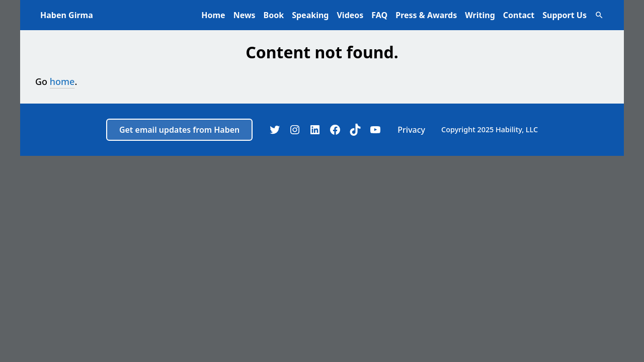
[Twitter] (275, 130)
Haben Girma (67, 15)
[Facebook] (335, 130)
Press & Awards (426, 15)
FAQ (379, 15)
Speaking (310, 15)
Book (274, 15)
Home (213, 15)
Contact (519, 15)
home (62, 81)
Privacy (411, 130)
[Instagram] (295, 130)
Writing (480, 15)
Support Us (565, 15)
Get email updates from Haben (179, 130)
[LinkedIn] (315, 130)
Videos (350, 15)
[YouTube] (375, 130)
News (245, 15)
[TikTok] (355, 130)
